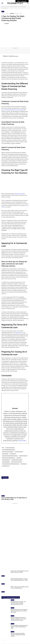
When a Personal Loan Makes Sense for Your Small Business (20, 587)
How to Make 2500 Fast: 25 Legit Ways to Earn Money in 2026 (14, 498)
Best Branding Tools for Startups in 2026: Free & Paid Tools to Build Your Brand (19, 611)
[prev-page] (2, 640)
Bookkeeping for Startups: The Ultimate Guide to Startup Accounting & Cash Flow (18, 603)
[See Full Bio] (26, 441)
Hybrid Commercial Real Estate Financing (10, 456)
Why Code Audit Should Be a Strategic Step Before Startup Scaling (18, 635)
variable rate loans (6, 466)
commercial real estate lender (8, 452)
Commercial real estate (10, 448)
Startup (12, 600)
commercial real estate (19, 194)
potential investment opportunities (9, 458)
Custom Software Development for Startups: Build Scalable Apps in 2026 (19, 627)
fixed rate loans (13, 454)
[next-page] (5, 640)
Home (3, 7)
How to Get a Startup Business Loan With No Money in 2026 (20, 572)
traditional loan (24, 464)
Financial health (5, 454)
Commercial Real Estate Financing (8, 450)
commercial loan (19, 333)
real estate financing (6, 460)
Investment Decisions (23, 456)
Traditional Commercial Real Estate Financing (11, 464)
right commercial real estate (17, 462)
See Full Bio (22, 441)
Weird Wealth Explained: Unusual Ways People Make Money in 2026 (19, 579)
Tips (5, 7)
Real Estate (19, 458)
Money (3, 496)
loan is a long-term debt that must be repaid (12, 110)
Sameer (7, 23)
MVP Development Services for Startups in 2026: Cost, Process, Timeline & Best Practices (18, 619)
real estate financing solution (17, 460)
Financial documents (19, 452)
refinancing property (6, 462)
